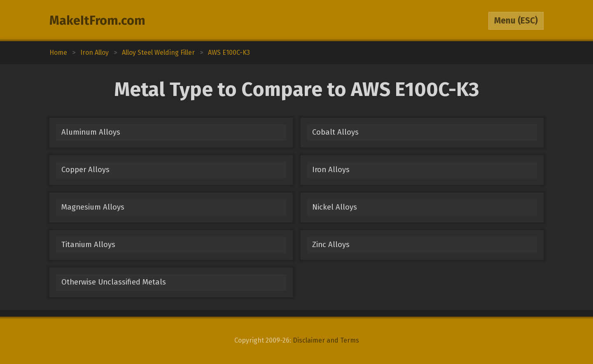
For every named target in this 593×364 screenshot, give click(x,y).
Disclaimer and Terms (326, 340)
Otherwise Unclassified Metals (114, 282)
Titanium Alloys (88, 245)
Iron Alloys (331, 170)
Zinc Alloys (331, 245)
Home (58, 52)
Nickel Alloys (335, 207)
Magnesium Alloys (93, 207)
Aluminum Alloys (91, 132)
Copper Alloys (85, 170)
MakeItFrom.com (97, 21)
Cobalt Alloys (335, 132)
